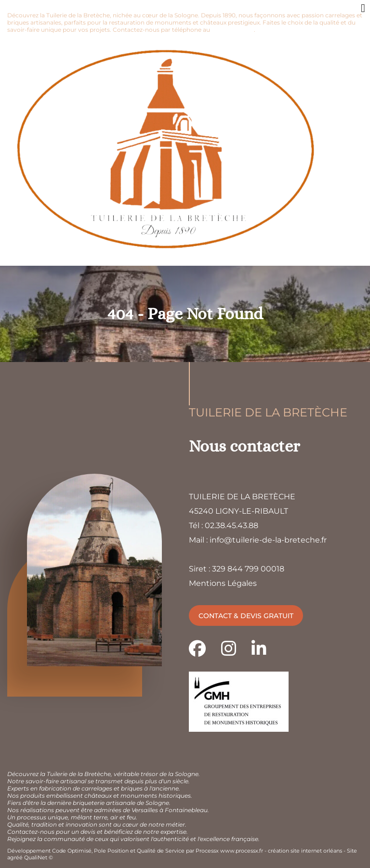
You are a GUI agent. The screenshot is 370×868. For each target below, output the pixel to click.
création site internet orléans (305, 851)
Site (352, 851)
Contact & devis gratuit (246, 616)
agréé (15, 857)
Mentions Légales (223, 583)
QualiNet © (39, 857)
